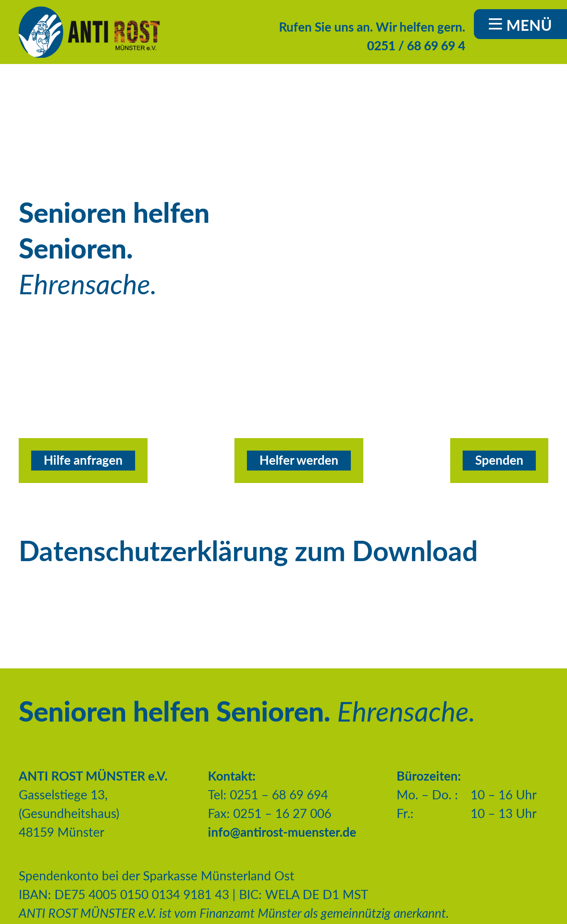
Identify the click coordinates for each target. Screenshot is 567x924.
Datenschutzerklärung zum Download (248, 551)
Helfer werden (299, 460)
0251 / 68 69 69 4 (416, 45)
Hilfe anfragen (83, 460)
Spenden (499, 460)
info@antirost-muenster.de (282, 832)
